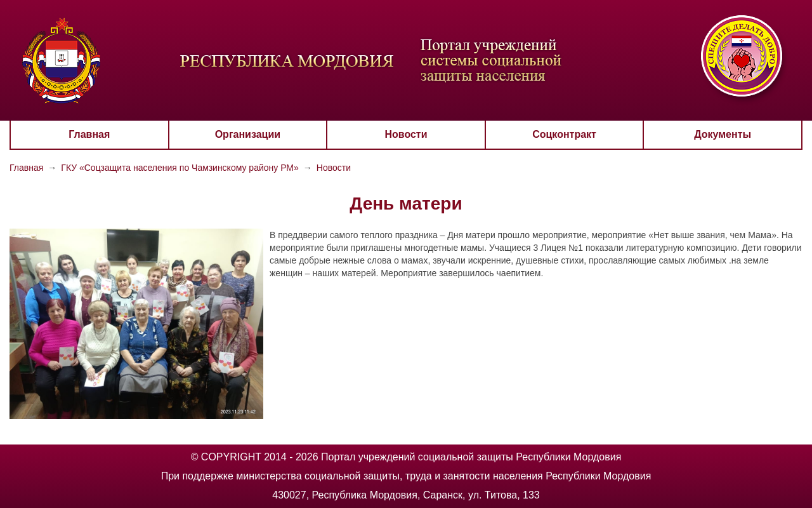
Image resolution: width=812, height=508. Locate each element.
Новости (406, 134)
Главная (89, 134)
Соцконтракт (564, 134)
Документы (723, 134)
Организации (248, 134)
